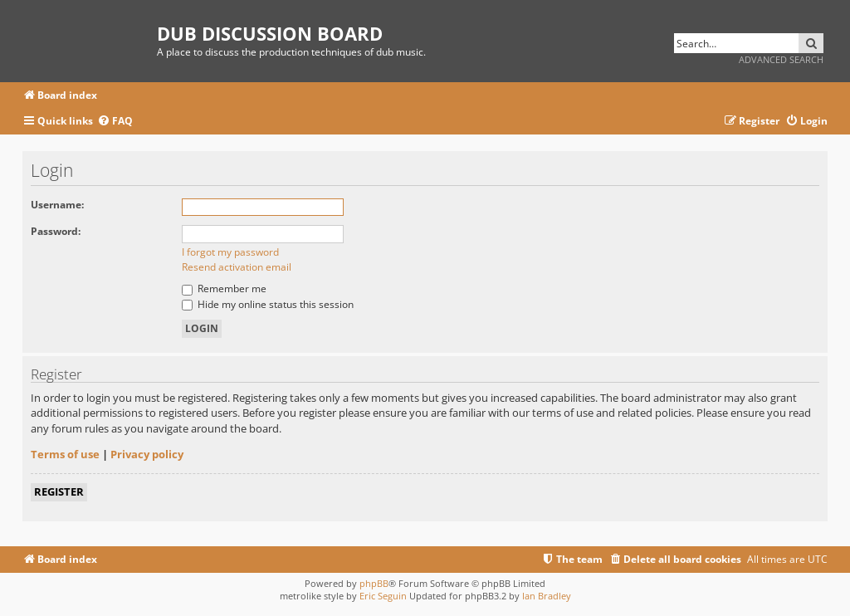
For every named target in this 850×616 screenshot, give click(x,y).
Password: (56, 231)
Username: (57, 205)
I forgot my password (230, 252)
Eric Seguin (383, 596)
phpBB (374, 583)
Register (59, 491)
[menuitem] (115, 122)
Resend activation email (237, 267)
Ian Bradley (547, 596)
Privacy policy (147, 454)
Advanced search (781, 59)
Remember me (224, 288)
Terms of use (65, 454)
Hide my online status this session (268, 304)
